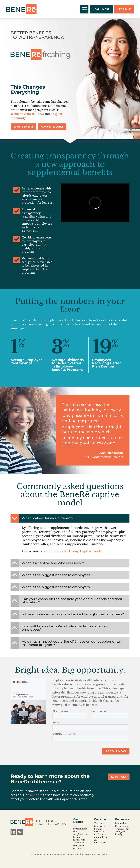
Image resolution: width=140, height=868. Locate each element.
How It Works (52, 127)
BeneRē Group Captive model (79, 551)
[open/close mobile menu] (84, 9)
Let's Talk (124, 9)
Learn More (101, 9)
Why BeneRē (23, 127)
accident (17, 114)
